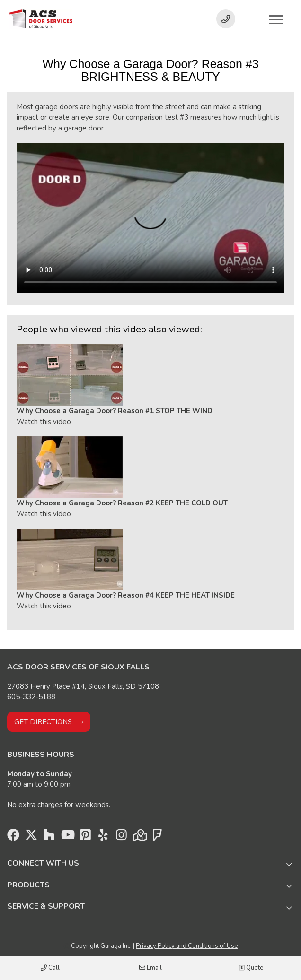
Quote (251, 968)
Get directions (43, 722)
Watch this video (44, 422)
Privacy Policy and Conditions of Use (187, 946)
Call (50, 968)
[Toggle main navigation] (276, 19)
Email (150, 968)
